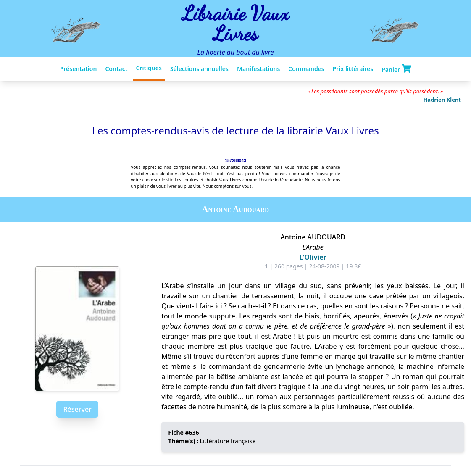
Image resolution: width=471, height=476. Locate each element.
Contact (116, 69)
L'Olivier (313, 257)
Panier (396, 69)
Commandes (306, 69)
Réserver (77, 409)
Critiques (149, 68)
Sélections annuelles (199, 69)
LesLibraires (187, 180)
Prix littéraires (353, 69)
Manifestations (258, 69)
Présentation (79, 69)
